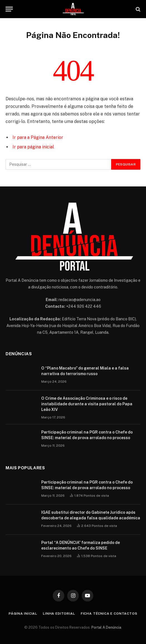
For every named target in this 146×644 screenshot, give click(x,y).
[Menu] (9, 9)
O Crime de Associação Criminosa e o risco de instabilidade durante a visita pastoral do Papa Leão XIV (87, 404)
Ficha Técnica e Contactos (109, 614)
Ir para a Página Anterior (38, 137)
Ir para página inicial (33, 147)
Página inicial (23, 614)
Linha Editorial (59, 614)
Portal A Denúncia (106, 627)
